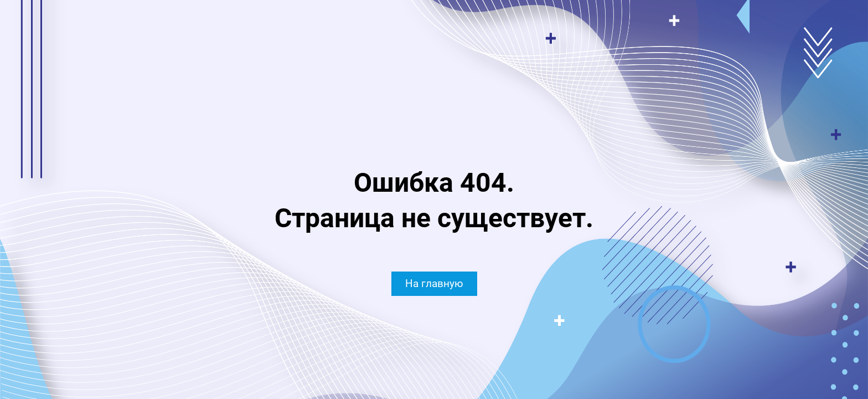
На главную (434, 283)
